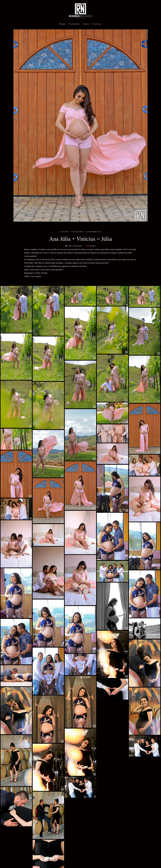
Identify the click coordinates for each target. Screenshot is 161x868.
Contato (97, 24)
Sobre (86, 24)
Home (62, 24)
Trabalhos (74, 24)
